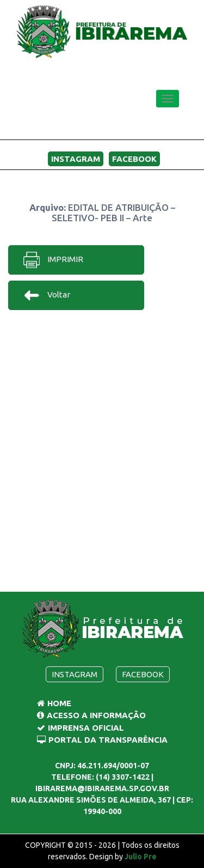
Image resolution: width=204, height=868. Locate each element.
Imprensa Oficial (81, 728)
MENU (162, 127)
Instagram (76, 159)
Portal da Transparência (102, 740)
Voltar (47, 295)
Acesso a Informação (91, 715)
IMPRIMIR (53, 260)
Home (54, 703)
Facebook (134, 159)
